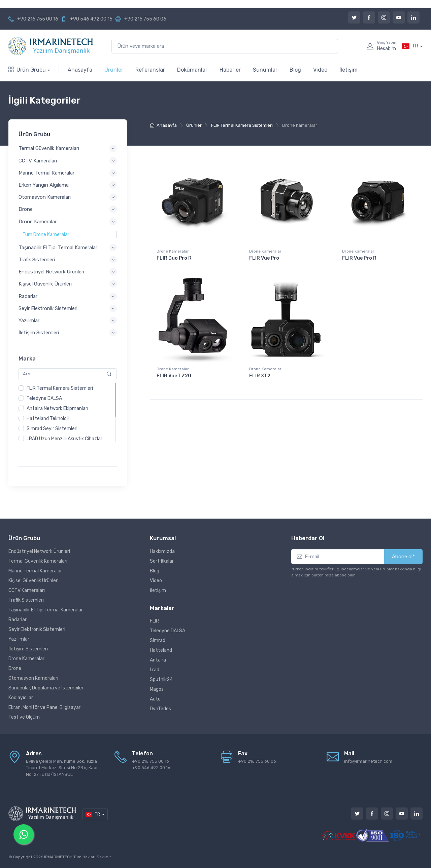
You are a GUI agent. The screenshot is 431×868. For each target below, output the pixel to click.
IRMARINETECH (59, 857)
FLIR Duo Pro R (174, 258)
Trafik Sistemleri (26, 600)
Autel (156, 699)
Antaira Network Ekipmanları (57, 408)
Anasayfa (80, 70)
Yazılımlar (19, 639)
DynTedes (160, 709)
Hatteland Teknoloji (48, 419)
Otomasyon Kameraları (33, 678)
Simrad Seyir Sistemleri (52, 429)
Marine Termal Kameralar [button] (46, 173)
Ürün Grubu (27, 70)
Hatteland (161, 650)
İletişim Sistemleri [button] (39, 333)
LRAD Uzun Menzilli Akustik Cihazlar (64, 439)
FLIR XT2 (260, 376)
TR (410, 46)
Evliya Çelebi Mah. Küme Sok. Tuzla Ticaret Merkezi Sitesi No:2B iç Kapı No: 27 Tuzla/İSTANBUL (62, 768)
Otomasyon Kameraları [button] (45, 197)
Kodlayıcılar (21, 698)
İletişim (349, 70)
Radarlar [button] (28, 296)
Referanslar (150, 70)
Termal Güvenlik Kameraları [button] (49, 149)
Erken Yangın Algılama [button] (44, 185)
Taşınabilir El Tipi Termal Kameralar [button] (58, 248)
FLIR (154, 621)
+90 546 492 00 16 (91, 19)
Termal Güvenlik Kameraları (38, 561)
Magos (157, 689)
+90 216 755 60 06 (145, 19)
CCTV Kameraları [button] (38, 161)
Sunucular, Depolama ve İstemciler (46, 688)
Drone (15, 668)
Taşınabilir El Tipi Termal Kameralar (46, 610)
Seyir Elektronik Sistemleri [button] (48, 308)
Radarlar (18, 620)
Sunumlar (265, 70)
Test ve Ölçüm (24, 717)
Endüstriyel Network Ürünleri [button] (51, 272)
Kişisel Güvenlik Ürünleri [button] (45, 284)
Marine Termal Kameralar (35, 571)
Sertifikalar (162, 561)
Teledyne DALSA (44, 398)
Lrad (155, 670)
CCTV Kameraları (27, 590)
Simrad (158, 640)
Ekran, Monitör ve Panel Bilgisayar (44, 707)
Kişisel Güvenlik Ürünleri (34, 581)
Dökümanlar (192, 70)
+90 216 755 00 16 (38, 19)
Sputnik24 (161, 680)
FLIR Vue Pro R (359, 258)
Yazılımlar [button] (29, 320)
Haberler (230, 70)
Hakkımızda (162, 551)
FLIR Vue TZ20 (174, 376)
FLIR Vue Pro (264, 258)
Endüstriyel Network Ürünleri (39, 551)
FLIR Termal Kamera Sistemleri (60, 388)
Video (320, 70)
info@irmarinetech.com (368, 761)
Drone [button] (26, 210)
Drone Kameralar (173, 251)
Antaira (158, 660)
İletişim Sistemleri (28, 649)
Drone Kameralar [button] (38, 222)
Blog (295, 70)
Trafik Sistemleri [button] (37, 260)
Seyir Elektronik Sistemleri (37, 629)
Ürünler (114, 70)
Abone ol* (403, 557)
